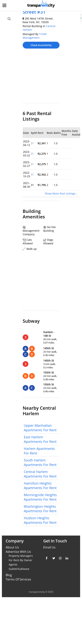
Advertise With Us (18, 552)
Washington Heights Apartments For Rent (40, 509)
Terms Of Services (18, 579)
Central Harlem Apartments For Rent (40, 474)
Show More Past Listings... (61, 193)
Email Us (49, 547)
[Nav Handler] (5, 6)
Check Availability (41, 45)
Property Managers (21, 556)
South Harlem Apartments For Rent (40, 462)
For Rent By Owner (20, 560)
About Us (12, 547)
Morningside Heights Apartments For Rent (40, 497)
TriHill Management (35, 36)
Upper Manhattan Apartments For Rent (40, 428)
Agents (13, 564)
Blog (9, 575)
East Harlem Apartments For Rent (40, 439)
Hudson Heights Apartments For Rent (40, 520)
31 (32, 143)
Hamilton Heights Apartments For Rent (40, 486)
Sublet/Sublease (19, 569)
